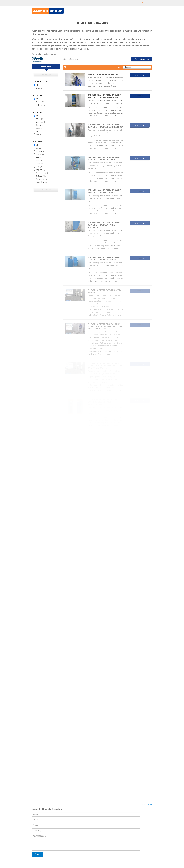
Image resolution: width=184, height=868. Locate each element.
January (39, 148)
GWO (38, 88)
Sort (119, 67)
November (40, 179)
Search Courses (142, 59)
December (40, 182)
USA (38, 134)
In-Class (40, 105)
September (41, 173)
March (39, 154)
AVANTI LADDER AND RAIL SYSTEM (103, 75)
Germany (39, 125)
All (36, 85)
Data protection (147, 3)
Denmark (39, 122)
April (38, 157)
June (38, 164)
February (40, 151)
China (38, 119)
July (38, 167)
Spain (38, 128)
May (38, 160)
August (39, 170)
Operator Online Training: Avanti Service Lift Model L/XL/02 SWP (104, 96)
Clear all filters (46, 74)
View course (140, 75)
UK (37, 131)
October (40, 176)
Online (39, 102)
